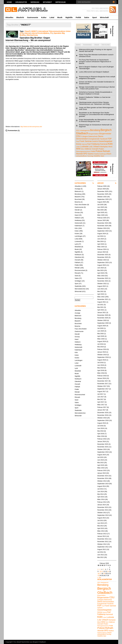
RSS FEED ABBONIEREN (100, 8)
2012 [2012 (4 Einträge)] (78, 130)
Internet (28, 33)
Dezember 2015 (103, 444)
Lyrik (76, 244)
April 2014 (101, 497)
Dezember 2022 (103, 278)
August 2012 (102, 549)
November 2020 (103, 318)
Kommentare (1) (14, 130)
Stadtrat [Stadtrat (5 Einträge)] (91, 154)
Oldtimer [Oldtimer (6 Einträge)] (88, 149)
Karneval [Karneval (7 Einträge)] (104, 144)
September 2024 (103, 231)
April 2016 (101, 434)
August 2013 (102, 518)
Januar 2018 (102, 378)
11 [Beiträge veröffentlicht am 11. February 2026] (102, 571)
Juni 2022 (101, 289)
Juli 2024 (100, 236)
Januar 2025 (102, 220)
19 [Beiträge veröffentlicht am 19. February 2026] (104, 573)
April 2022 (101, 294)
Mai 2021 (100, 307)
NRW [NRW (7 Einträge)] (78, 149)
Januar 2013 (102, 536)
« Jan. (99, 578)
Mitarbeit (47, 2)
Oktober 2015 (102, 449)
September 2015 (103, 452)
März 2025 (101, 215)
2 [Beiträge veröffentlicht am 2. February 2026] (98, 569)
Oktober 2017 (102, 386)
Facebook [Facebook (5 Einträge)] (103, 139)
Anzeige (77, 189)
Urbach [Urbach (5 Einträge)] (109, 154)
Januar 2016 (102, 441)
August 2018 (102, 360)
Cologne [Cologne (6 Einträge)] (84, 136)
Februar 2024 (102, 249)
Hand (77, 215)
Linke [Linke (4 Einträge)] (78, 147)
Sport (95, 17)
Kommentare (87, 45)
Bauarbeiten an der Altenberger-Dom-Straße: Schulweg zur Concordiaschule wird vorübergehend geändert (96, 114)
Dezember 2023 (103, 255)
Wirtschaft (104, 17)
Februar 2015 (102, 470)
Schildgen (78, 281)
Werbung (35, 2)
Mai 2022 (100, 291)
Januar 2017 (102, 410)
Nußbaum (78, 255)
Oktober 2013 (102, 513)
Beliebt (78, 45)
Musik (60, 17)
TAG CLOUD (105, 45)
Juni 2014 (101, 491)
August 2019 (102, 341)
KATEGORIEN (80, 183)
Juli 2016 (100, 426)
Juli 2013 (100, 520)
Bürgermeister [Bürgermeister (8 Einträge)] (105, 134)
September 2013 (103, 515)
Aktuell (97, 45)
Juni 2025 (101, 207)
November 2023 (103, 257)
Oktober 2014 (102, 481)
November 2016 (103, 415)
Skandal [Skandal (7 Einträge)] (79, 154)
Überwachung (32, 35)
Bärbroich (78, 191)
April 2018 (101, 370)
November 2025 (103, 194)
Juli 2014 (100, 489)
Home (9, 2)
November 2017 (103, 384)
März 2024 (101, 247)
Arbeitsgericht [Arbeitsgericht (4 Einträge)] (85, 130)
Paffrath (77, 262)
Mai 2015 (100, 463)
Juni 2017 (101, 397)
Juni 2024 (101, 239)
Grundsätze (21, 2)
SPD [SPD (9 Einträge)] (85, 154)
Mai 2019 (100, 347)
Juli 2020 (100, 328)
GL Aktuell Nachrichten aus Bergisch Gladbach (30, 642)
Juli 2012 (100, 552)
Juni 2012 (101, 555)
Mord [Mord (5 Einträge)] (110, 147)
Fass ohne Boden (81, 205)
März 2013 (101, 531)
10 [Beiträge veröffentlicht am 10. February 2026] (100, 571)
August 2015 (102, 455)
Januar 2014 (102, 505)
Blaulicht (20, 17)
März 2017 (101, 405)
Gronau (77, 212)
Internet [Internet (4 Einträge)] (84, 144)
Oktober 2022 (102, 284)
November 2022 (103, 281)
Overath (77, 260)
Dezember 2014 (103, 476)
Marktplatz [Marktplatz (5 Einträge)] (104, 147)
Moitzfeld (78, 247)
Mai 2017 (100, 399)
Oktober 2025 (102, 197)
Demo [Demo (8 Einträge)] (101, 136)
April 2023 (101, 273)
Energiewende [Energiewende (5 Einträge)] (94, 139)
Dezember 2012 (103, 539)
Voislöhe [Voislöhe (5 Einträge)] (97, 156)
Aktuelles (9, 17)
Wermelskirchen (80, 289)
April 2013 (101, 528)
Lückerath (78, 241)
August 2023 (102, 265)
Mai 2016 (100, 431)
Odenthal (78, 257)
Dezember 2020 (103, 315)
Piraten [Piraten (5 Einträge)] (101, 149)
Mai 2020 (100, 334)
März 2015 (101, 468)
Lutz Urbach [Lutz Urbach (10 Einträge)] (94, 146)
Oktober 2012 (102, 544)
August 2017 (102, 391)
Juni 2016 (101, 428)
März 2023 (101, 276)
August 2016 (102, 423)
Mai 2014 (100, 494)
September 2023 (103, 262)
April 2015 (101, 465)
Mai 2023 (100, 270)
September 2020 (103, 323)
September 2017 (103, 389)
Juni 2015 (101, 460)
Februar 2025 (102, 218)
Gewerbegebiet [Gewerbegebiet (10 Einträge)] (105, 141)
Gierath (77, 210)
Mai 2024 (100, 241)
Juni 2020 (101, 331)
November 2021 (103, 299)
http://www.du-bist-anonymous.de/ (31, 127)
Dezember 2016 (103, 413)
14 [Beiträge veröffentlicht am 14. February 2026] (108, 571)
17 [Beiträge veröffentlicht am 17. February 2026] (100, 573)
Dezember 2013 (103, 507)
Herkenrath (78, 223)
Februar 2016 (102, 439)
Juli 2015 (100, 457)
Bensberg (78, 194)
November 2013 (103, 510)
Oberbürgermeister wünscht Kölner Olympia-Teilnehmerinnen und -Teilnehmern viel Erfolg (94, 103)
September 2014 (103, 484)
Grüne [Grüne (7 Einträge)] (79, 144)
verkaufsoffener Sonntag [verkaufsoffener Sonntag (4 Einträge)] (85, 156)
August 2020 (102, 326)
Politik (78, 17)
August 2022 (102, 286)
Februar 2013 (102, 534)
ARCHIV (101, 183)
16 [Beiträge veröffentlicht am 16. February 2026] (98, 573)
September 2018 (103, 357)
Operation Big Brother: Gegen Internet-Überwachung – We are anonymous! (28, 39)
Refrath (77, 268)
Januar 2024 (102, 252)
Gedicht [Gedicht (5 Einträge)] (95, 141)
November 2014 (103, 478)
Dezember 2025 (103, 191)
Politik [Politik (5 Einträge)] (93, 151)
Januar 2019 (102, 352)
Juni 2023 (101, 268)
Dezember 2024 (103, 223)
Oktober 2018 (102, 355)
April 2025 (101, 212)
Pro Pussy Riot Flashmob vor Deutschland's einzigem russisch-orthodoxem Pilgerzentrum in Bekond (95, 62)
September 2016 (103, 420)
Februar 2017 (102, 407)
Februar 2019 (102, 349)
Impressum (60, 2)
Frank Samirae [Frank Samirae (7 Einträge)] (86, 141)
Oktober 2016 (102, 418)
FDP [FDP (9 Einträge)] (110, 139)
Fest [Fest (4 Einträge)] (78, 141)
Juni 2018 (101, 365)
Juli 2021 (100, 305)
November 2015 (103, 447)
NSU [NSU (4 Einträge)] (82, 149)
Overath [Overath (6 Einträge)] (95, 149)
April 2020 (101, 336)
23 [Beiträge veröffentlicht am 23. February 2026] (98, 575)
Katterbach (78, 226)
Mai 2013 (100, 526)
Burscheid (78, 199)
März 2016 (101, 436)
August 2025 (102, 202)
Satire (87, 17)
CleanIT (27, 31)
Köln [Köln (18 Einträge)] (110, 144)
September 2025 (103, 199)
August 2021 (102, 302)
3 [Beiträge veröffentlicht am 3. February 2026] (100, 569)
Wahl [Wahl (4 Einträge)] (102, 156)
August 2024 (102, 234)
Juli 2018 (100, 363)
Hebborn (78, 218)
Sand (76, 276)
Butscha (77, 202)
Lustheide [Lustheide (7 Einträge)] (84, 147)
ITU (51, 33)
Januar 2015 (102, 473)
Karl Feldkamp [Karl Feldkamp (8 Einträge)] (94, 144)
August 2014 (102, 486)
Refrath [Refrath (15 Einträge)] (106, 151)
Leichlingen (79, 236)
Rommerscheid (80, 270)
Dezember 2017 (103, 381)
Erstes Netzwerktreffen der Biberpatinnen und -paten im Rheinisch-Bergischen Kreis (97, 120)
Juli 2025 (100, 205)
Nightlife (69, 17)
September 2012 (103, 547)
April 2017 (101, 402)
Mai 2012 (100, 557)
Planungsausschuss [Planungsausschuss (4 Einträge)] (83, 151)
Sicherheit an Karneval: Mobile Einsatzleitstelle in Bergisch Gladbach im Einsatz (96, 93)
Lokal (52, 17)
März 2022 (101, 297)
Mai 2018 (100, 368)
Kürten (77, 234)
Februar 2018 (102, 376)
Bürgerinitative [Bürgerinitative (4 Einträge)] (94, 134)
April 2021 (101, 310)
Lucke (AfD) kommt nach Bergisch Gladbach (94, 72)
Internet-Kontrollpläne (40, 33)
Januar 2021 (102, 312)
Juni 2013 (101, 523)
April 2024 (101, 244)
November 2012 (103, 542)
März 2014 (101, 499)
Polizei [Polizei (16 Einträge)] (99, 151)
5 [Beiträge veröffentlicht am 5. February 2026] (104, 569)
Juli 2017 (100, 394)
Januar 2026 (102, 189)
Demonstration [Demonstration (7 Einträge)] (82, 139)
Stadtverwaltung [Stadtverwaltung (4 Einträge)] (100, 154)
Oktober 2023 (102, 260)
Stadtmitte (78, 286)
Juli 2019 (100, 344)
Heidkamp (78, 220)
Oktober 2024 (102, 228)
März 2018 (101, 373)
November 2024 (103, 226)
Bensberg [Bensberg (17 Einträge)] (95, 130)
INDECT (34, 31)
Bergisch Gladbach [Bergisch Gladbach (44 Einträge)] (105, 590)
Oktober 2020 (102, 320)
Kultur (44, 17)
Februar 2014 (102, 502)
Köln (76, 228)
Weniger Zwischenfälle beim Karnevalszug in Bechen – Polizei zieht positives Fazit (97, 88)
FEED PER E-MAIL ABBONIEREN (98, 11)
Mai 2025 (100, 210)
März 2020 (101, 339)
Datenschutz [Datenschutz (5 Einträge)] (93, 136)
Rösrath (77, 273)
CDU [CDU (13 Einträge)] (78, 136)
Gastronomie (33, 17)
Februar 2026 (102, 186)
